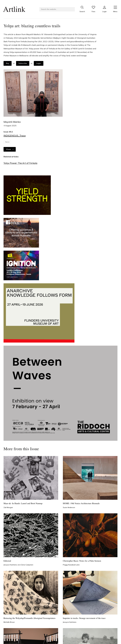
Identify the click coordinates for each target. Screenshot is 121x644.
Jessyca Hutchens (11, 565)
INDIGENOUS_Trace (15, 136)
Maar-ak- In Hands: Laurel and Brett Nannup (23, 504)
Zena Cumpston (27, 565)
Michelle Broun (9, 622)
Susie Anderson (69, 507)
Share (10, 149)
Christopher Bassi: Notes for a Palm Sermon (82, 561)
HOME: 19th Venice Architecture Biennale (81, 504)
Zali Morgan (8, 507)
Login (39, 63)
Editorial (7, 561)
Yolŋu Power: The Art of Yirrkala (20, 163)
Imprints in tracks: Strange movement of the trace (84, 618)
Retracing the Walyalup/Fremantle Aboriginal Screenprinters (29, 618)
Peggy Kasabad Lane (71, 565)
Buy (8, 63)
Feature (7, 142)
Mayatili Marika (12, 122)
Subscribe (23, 63)
